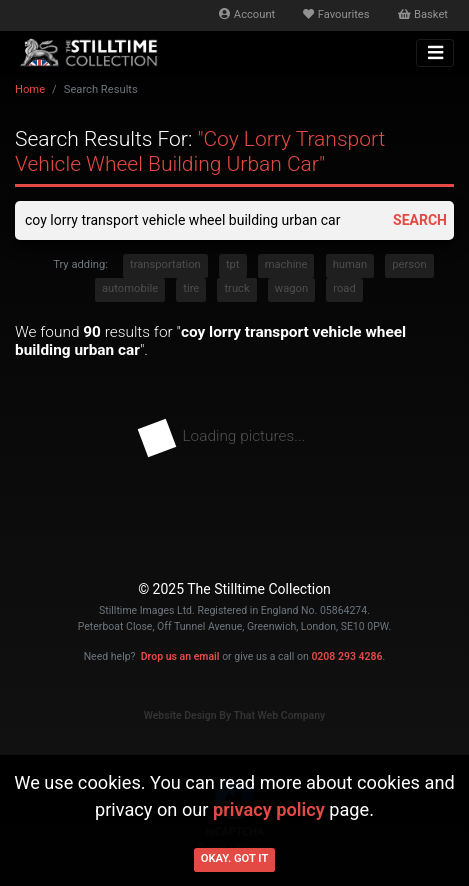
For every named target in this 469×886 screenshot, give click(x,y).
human (350, 264)
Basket (423, 14)
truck (236, 288)
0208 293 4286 (346, 656)
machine (286, 264)
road (344, 288)
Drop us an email (180, 656)
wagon (291, 288)
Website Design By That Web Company (235, 715)
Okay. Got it (235, 858)
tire (191, 288)
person (409, 264)
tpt (233, 264)
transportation (165, 264)
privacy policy (269, 809)
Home (30, 89)
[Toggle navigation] (435, 53)
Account (247, 14)
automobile (130, 288)
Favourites (336, 14)
